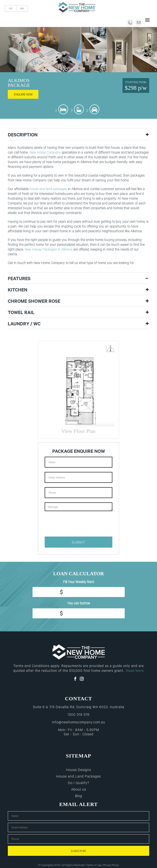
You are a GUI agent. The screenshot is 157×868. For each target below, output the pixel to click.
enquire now (23, 95)
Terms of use (94, 866)
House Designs (79, 770)
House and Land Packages (78, 777)
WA (22, 9)
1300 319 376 (78, 715)
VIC (11, 9)
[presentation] (78, 524)
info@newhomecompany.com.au (79, 723)
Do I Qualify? (79, 783)
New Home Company (45, 153)
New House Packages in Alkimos (49, 250)
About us (79, 790)
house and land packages (48, 189)
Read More (135, 671)
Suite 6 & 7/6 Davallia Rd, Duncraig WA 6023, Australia (79, 707)
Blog (79, 796)
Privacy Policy (111, 866)
